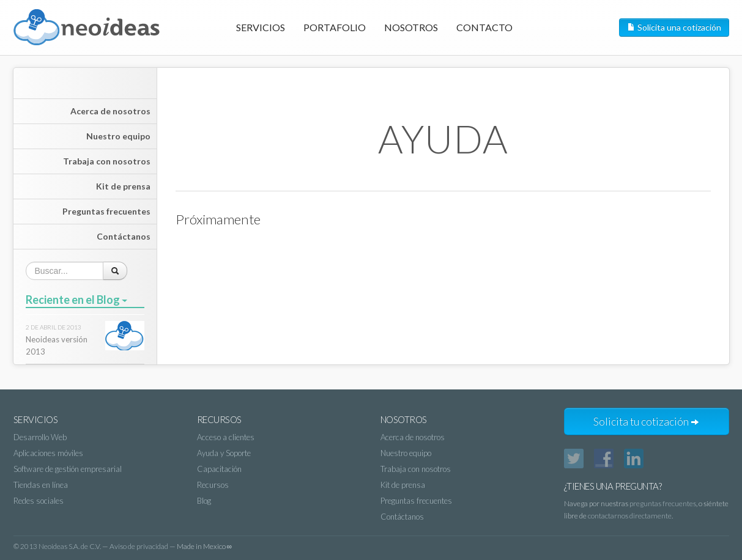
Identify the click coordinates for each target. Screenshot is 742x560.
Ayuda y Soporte (224, 453)
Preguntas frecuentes (106, 211)
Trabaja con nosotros (107, 161)
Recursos (213, 485)
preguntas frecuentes (663, 503)
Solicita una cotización (674, 27)
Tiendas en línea (41, 485)
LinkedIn (634, 459)
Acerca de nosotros (110, 111)
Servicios (261, 27)
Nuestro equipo (118, 136)
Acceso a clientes (226, 437)
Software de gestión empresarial (68, 469)
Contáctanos (124, 236)
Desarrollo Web (40, 437)
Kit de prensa (123, 186)
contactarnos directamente (630, 516)
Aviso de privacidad (139, 546)
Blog (204, 501)
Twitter (574, 459)
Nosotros (411, 27)
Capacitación (219, 469)
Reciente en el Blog (76, 300)
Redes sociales (39, 501)
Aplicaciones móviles (48, 453)
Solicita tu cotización (646, 422)
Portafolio (335, 27)
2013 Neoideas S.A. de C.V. (61, 546)
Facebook (604, 459)
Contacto (484, 27)
